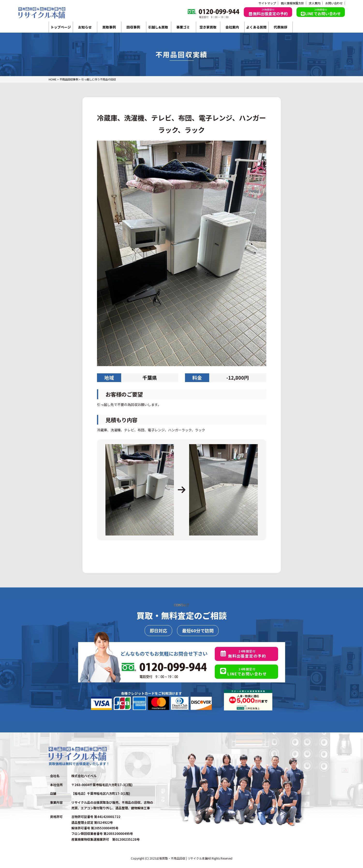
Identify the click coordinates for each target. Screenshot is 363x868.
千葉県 (150, 378)
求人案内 (315, 3)
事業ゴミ (183, 27)
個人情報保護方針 (292, 3)
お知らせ (85, 27)
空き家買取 (208, 27)
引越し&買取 (158, 27)
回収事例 (133, 27)
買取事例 (109, 27)
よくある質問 (256, 27)
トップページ (61, 27)
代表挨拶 (281, 27)
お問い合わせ (334, 3)
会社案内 (232, 27)
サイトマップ (267, 3)
